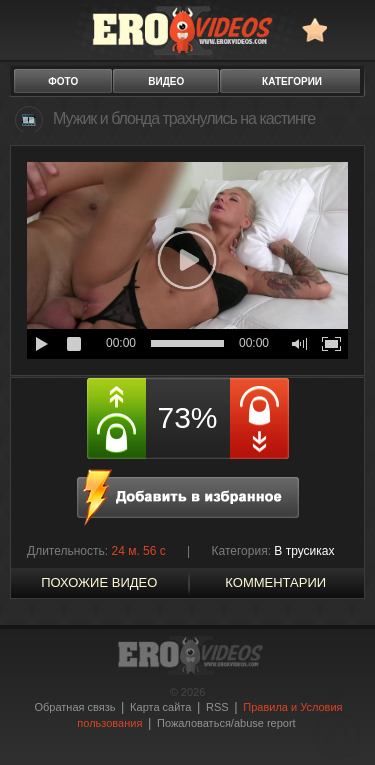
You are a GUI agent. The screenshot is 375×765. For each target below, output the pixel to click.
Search (350, 29)
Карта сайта (160, 707)
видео (166, 81)
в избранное (314, 29)
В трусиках (304, 551)
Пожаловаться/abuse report (226, 723)
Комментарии (275, 582)
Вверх (337, 723)
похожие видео (99, 582)
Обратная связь (74, 707)
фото (63, 81)
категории (292, 81)
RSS (217, 707)
